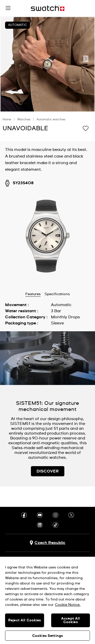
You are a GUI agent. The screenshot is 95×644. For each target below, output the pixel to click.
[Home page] (48, 8)
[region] (48, 600)
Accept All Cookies (70, 620)
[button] (8, 8)
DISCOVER (48, 471)
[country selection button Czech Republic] (48, 543)
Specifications (57, 294)
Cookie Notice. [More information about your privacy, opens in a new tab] (68, 605)
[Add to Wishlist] (86, 128)
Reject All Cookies (25, 620)
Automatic (17, 25)
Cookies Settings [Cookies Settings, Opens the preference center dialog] (48, 636)
